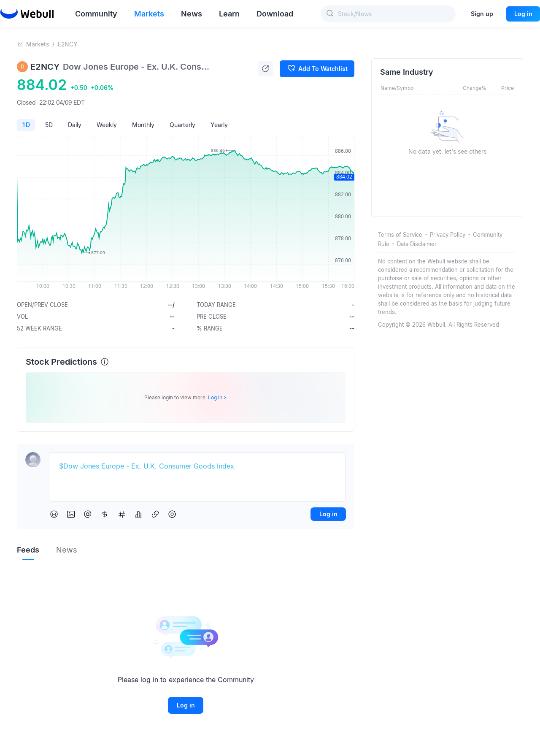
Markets (38, 44)
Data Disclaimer (417, 244)
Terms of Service (400, 235)
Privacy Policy (448, 235)
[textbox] (197, 466)
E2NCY (68, 44)
